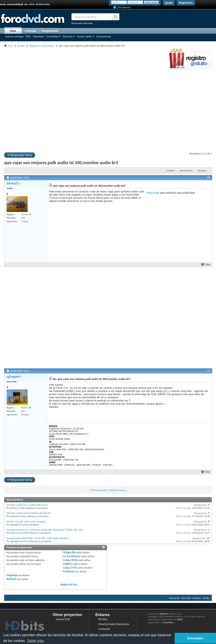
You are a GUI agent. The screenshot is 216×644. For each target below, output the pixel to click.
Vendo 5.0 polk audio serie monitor (26, 521)
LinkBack (171, 171)
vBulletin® (164, 614)
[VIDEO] (67, 564)
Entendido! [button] (195, 638)
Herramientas (186, 171)
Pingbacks (12, 575)
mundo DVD (63, 619)
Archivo (197, 598)
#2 (209, 370)
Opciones (67, 36)
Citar (206, 265)
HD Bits (103, 619)
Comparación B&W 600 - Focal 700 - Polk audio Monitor (38, 538)
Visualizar (202, 171)
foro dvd (186, 598)
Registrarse (186, 3)
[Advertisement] (48, 99)
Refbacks (12, 579)
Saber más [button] (35, 641)
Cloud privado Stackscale (114, 624)
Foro (13, 31)
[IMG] (74, 560)
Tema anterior (99, 490)
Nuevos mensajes (14, 36)
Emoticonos (74, 556)
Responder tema (20, 155)
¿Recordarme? (122, 7)
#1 (209, 177)
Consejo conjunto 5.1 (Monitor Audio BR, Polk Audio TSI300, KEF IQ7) (45, 530)
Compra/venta (103, 36)
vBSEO (180, 619)
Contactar (174, 598)
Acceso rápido (84, 36)
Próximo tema (117, 490)
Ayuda (169, 3)
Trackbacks (69, 571)
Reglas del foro (69, 584)
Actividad (30, 31)
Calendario (38, 36)
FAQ (28, 36)
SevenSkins (169, 622)
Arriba (206, 598)
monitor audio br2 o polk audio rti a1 (27, 505)
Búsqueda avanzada (82, 23)
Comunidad (52, 36)
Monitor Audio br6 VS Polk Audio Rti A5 (28, 513)
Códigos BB (69, 552)
